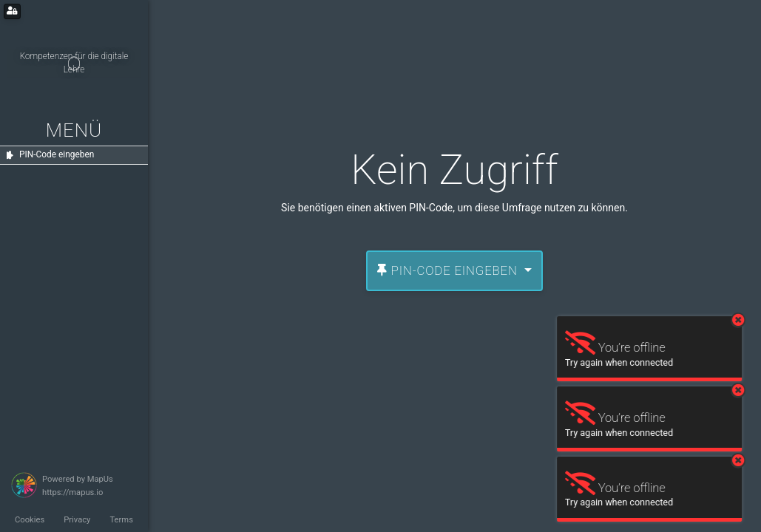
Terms (121, 520)
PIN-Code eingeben (449, 270)
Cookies (30, 520)
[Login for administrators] (12, 11)
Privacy (77, 520)
